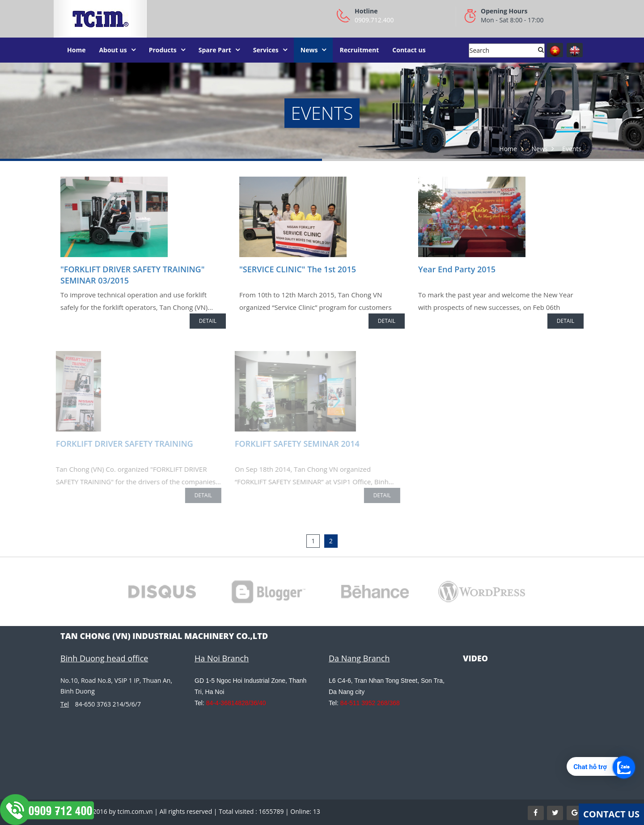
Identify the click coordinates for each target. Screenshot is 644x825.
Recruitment (359, 50)
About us (113, 50)
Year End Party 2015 (457, 269)
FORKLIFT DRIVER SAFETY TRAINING (122, 444)
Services (266, 50)
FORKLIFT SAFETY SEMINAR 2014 (295, 444)
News (309, 50)
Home (76, 50)
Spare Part (215, 50)
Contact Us (611, 814)
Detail (208, 321)
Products (163, 50)
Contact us (409, 50)
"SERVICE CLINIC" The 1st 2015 (298, 269)
